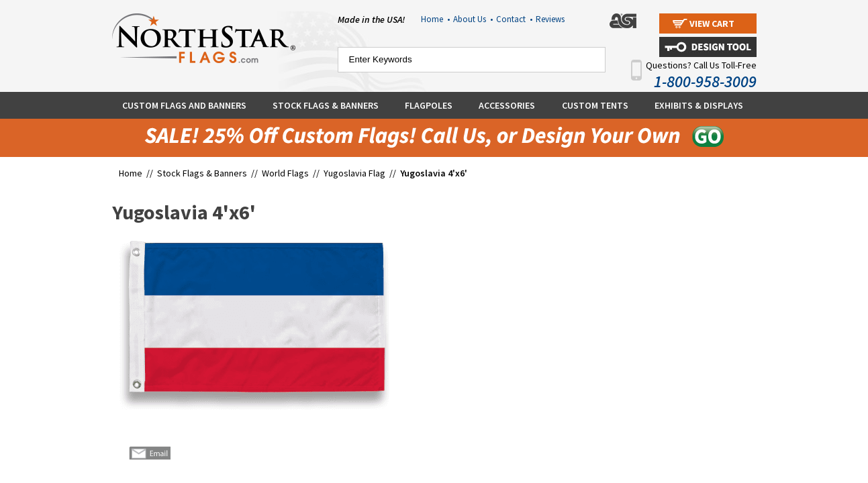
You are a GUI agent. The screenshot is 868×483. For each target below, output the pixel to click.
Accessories (507, 105)
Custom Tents (595, 105)
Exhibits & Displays (699, 105)
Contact (514, 19)
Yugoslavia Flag (354, 173)
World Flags (285, 173)
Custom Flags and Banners (184, 105)
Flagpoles (429, 105)
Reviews (550, 19)
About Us (473, 19)
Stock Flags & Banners (326, 105)
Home (435, 19)
